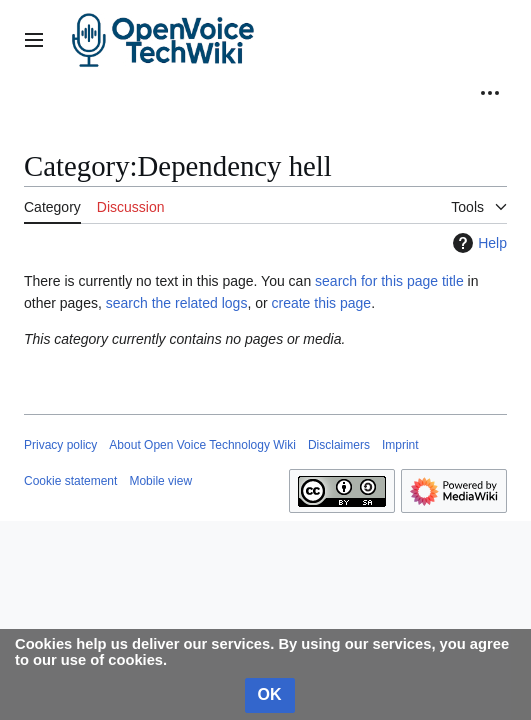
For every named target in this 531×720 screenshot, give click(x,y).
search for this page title (389, 281)
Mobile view (160, 481)
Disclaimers (339, 445)
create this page (322, 303)
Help (477, 243)
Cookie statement (70, 481)
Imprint (400, 445)
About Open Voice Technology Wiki (202, 445)
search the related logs (177, 303)
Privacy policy (60, 445)
